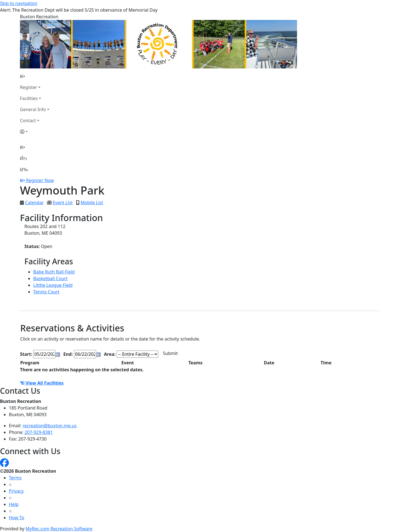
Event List (63, 203)
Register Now (40, 180)
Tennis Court (46, 292)
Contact (28, 121)
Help (14, 504)
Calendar (34, 203)
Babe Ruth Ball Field (54, 272)
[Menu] (24, 169)
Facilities (29, 98)
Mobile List (92, 203)
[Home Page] (35, 76)
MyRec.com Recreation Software (59, 529)
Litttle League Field (53, 285)
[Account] (35, 132)
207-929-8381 (39, 432)
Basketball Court (50, 278)
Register (29, 87)
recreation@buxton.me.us (50, 426)
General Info (33, 109)
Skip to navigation (19, 3)
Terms (15, 478)
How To (16, 518)
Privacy (16, 491)
